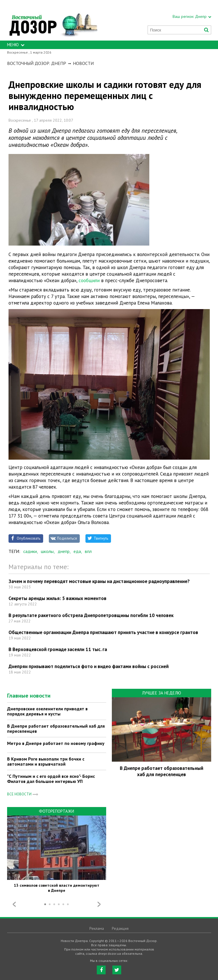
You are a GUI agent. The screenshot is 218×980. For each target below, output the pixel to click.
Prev (14, 904)
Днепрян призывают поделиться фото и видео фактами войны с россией (89, 666)
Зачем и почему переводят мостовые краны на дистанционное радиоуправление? (99, 581)
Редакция (120, 928)
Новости (83, 63)
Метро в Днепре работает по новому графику (56, 743)
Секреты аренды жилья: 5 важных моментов (57, 598)
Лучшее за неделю (162, 693)
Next (99, 904)
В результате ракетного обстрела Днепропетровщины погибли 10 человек (91, 615)
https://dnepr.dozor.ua (53, 20)
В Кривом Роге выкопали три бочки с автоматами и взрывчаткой (46, 761)
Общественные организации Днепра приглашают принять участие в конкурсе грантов (103, 632)
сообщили (90, 280)
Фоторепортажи (56, 811)
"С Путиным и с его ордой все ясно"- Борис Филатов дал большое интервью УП (51, 779)
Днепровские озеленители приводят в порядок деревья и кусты (47, 711)
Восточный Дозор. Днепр (37, 63)
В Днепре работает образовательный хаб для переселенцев (56, 728)
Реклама (97, 928)
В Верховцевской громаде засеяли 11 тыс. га (58, 649)
